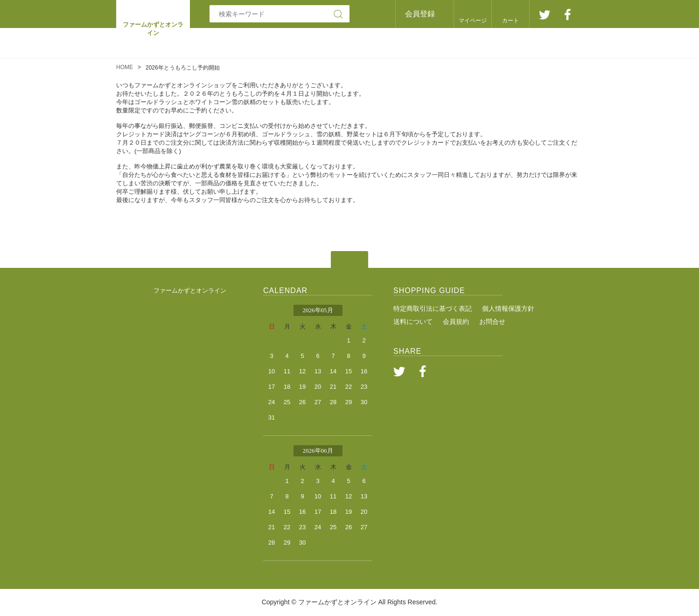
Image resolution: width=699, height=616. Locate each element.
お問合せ (492, 322)
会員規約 (456, 322)
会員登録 (420, 14)
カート (510, 21)
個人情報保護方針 (508, 308)
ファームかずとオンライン (190, 290)
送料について (413, 322)
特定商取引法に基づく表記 (433, 308)
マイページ (473, 21)
